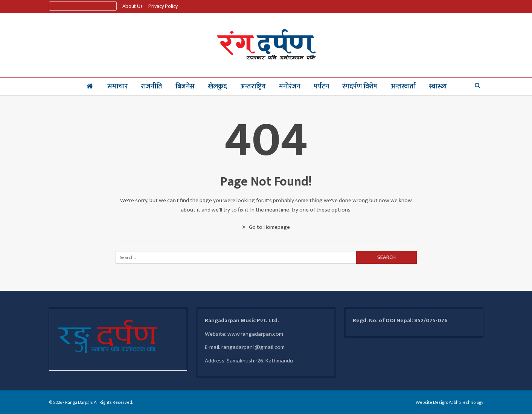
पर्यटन (321, 87)
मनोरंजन (290, 87)
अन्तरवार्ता (403, 87)
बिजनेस (185, 87)
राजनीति (152, 87)
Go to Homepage (266, 227)
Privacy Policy (163, 6)
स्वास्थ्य (438, 87)
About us (133, 6)
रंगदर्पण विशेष (360, 87)
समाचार (117, 87)
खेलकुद (217, 87)
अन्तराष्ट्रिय (253, 87)
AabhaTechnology (466, 402)
